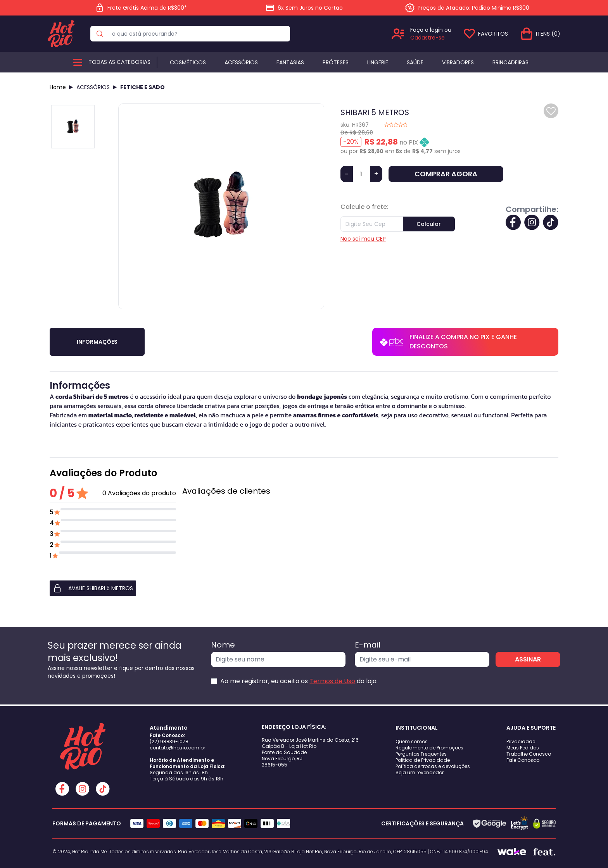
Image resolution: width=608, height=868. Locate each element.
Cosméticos (188, 62)
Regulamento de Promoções (429, 748)
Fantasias (290, 62)
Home (58, 87)
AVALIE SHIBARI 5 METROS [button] (93, 588)
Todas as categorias (119, 62)
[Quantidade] (361, 174)
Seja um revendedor (420, 772)
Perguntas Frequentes (421, 754)
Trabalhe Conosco (529, 754)
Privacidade (521, 741)
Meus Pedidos (523, 748)
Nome (223, 645)
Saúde (415, 62)
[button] (113, 588)
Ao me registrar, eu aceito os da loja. (299, 681)
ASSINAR (528, 659)
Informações (97, 342)
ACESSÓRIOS (93, 87)
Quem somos (412, 741)
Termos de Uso (332, 681)
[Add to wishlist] (551, 111)
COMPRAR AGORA (446, 174)
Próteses (336, 62)
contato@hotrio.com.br (177, 748)
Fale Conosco (523, 760)
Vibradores (458, 62)
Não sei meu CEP (363, 239)
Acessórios (241, 62)
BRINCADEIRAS (510, 62)
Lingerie (378, 62)
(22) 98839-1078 (169, 741)
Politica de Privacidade (423, 760)
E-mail (368, 645)
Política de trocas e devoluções (433, 766)
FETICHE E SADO (142, 87)
